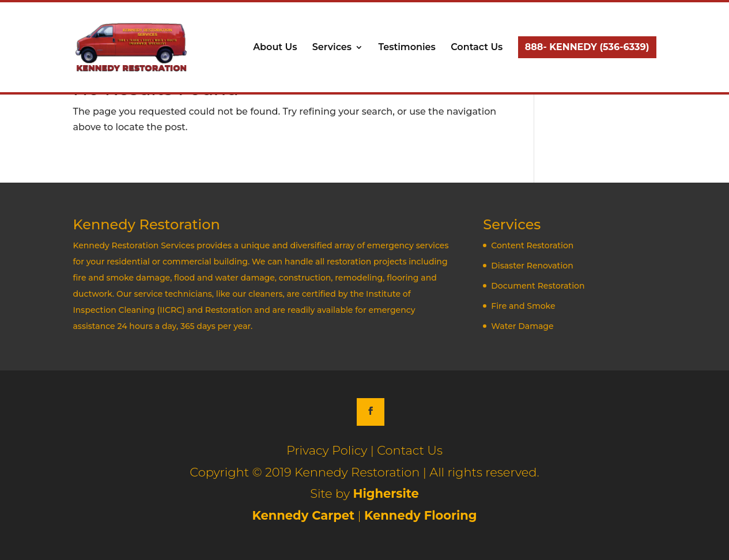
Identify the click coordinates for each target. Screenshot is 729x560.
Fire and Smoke (523, 306)
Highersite (386, 493)
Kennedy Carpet (303, 515)
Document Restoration (538, 286)
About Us (275, 48)
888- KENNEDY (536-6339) (587, 47)
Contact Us (477, 48)
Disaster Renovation (532, 266)
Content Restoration (532, 245)
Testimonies (407, 48)
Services (332, 48)
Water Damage (522, 326)
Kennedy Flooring (421, 515)
